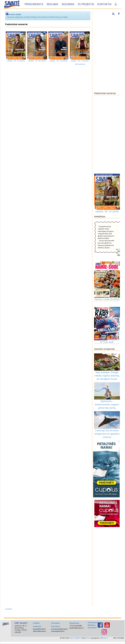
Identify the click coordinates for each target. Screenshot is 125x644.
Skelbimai (68, 4)
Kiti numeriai (80, 64)
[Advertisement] (107, 51)
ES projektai (86, 4)
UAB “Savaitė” (75, 638)
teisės (88, 638)
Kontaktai (105, 4)
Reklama (53, 4)
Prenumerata (34, 4)
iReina (105, 638)
